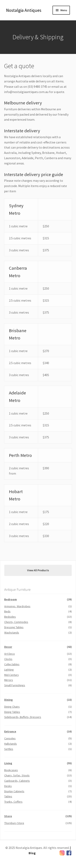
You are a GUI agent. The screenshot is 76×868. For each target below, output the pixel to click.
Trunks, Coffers (13, 802)
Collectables (12, 664)
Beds (7, 611)
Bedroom (11, 599)
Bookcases (11, 770)
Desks (8, 786)
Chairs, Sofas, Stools (17, 775)
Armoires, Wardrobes (17, 606)
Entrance (10, 731)
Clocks (8, 659)
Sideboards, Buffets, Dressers (23, 717)
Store (8, 816)
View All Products (38, 570)
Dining (9, 700)
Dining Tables (12, 712)
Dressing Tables (14, 627)
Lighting (9, 670)
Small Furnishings (15, 685)
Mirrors (9, 680)
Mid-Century (12, 675)
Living (8, 763)
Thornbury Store (14, 823)
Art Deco (10, 654)
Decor (8, 647)
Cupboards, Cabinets (17, 781)
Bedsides (10, 617)
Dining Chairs (12, 707)
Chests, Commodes (16, 622)
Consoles (10, 738)
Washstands (12, 633)
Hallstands (11, 744)
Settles (9, 749)
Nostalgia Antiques (24, 10)
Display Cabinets (14, 791)
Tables (8, 796)
